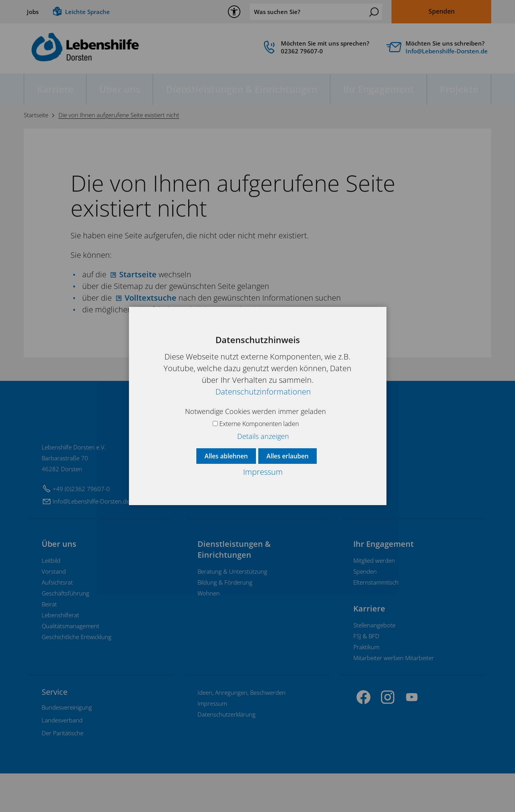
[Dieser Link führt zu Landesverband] (62, 759)
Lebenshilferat (60, 653)
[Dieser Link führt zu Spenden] (441, 12)
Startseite (138, 274)
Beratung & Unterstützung (232, 610)
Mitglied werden (374, 599)
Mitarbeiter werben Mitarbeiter (394, 696)
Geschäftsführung (65, 632)
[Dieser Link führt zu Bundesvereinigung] (67, 746)
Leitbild (51, 599)
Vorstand (54, 610)
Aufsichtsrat (57, 621)
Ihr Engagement (379, 89)
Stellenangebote (374, 664)
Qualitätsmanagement (71, 664)
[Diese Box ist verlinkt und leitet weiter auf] (439, 49)
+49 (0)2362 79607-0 (81, 527)
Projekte (459, 89)
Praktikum (366, 685)
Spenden (365, 610)
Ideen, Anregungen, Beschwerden (242, 731)
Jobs (33, 12)
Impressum (212, 742)
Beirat (49, 643)
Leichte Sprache (87, 12)
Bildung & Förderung (225, 621)
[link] (316, 49)
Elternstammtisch (376, 621)
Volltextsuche (151, 298)
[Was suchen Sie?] (316, 12)
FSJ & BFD (366, 675)
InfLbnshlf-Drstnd (447, 51)
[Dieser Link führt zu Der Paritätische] (63, 771)
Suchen (374, 12)
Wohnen (209, 632)
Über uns (120, 89)
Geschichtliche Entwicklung (77, 675)
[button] (363, 736)
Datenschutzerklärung (227, 753)
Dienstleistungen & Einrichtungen (242, 89)
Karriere (55, 89)
